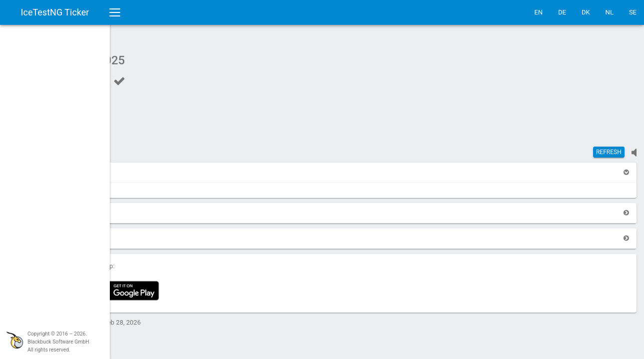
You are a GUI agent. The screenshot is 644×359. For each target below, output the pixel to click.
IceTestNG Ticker (55, 12)
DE (562, 12)
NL (610, 12)
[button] (136, 167)
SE (633, 12)
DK (586, 12)
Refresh (609, 147)
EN (538, 12)
